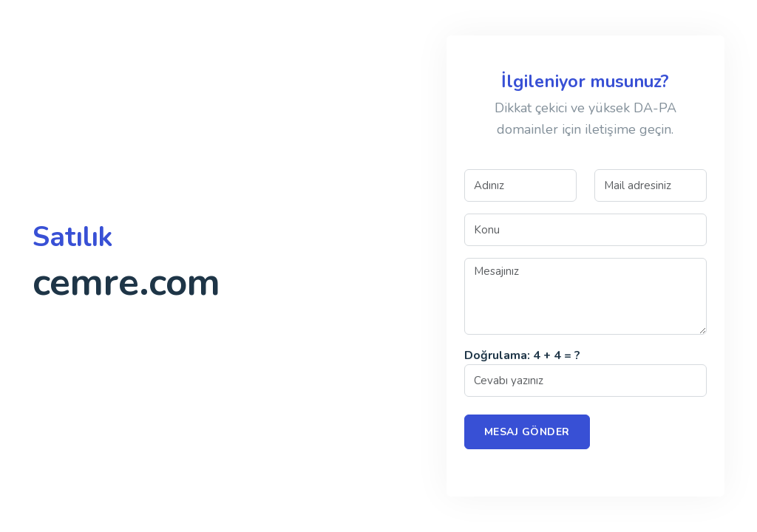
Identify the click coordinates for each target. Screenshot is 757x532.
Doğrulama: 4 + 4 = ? (522, 355)
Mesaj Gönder (527, 432)
